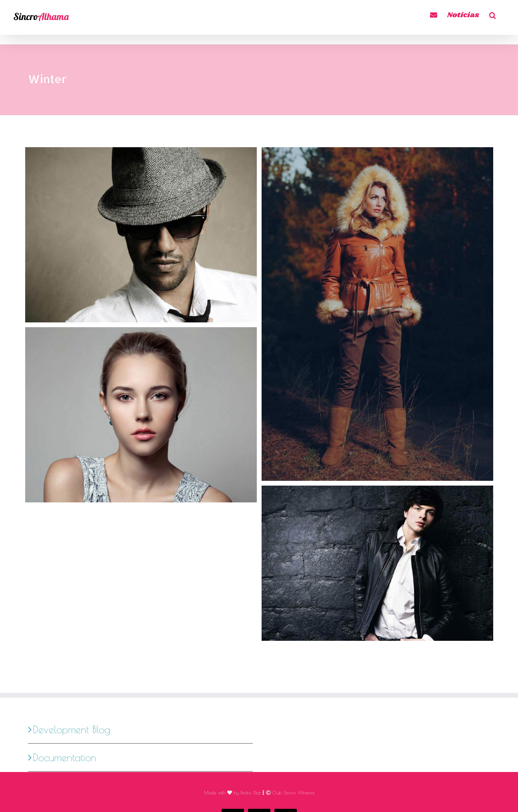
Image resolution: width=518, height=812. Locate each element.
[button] (493, 14)
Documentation (65, 712)
